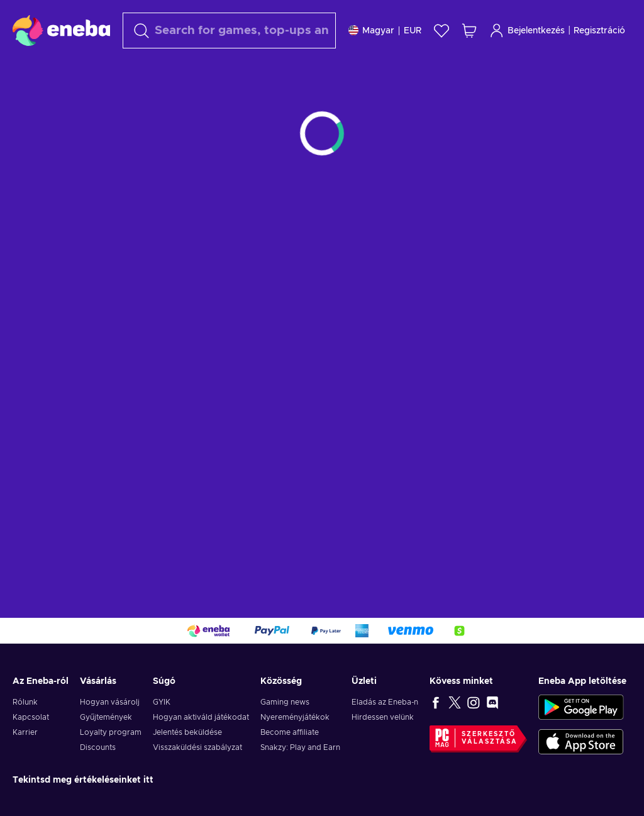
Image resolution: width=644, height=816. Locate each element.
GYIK (162, 702)
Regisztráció (599, 31)
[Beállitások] (385, 31)
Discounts (98, 747)
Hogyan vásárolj (110, 702)
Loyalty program (111, 732)
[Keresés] (229, 31)
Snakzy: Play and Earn (300, 747)
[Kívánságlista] (441, 31)
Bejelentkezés (527, 31)
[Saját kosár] (469, 31)
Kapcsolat (31, 717)
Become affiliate (290, 732)
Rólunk (25, 702)
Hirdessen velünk (383, 717)
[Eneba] (61, 30)
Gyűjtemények (106, 717)
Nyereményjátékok (295, 717)
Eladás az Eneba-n (385, 702)
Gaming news (285, 702)
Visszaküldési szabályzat (197, 747)
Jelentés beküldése (187, 732)
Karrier (25, 732)
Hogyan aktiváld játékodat (201, 717)
